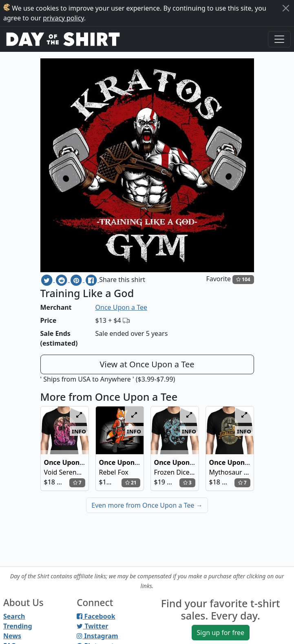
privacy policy (63, 18)
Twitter (92, 626)
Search (14, 616)
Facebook (96, 616)
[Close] (286, 8)
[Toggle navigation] (279, 39)
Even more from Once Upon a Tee (147, 505)
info (79, 431)
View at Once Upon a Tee (147, 364)
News (12, 636)
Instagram (97, 636)
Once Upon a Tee (121, 307)
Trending (18, 626)
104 (243, 279)
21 (131, 483)
